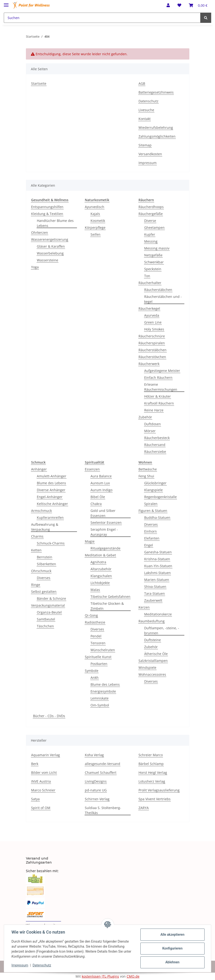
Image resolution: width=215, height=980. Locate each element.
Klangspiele (153, 490)
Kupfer (150, 234)
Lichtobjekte (100, 583)
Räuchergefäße (151, 214)
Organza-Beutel (49, 612)
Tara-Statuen (155, 593)
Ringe (36, 585)
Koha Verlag (94, 755)
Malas (95, 590)
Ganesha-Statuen (158, 552)
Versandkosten (150, 154)
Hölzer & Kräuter (158, 396)
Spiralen (151, 504)
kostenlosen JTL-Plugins (100, 976)
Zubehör (145, 417)
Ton (147, 276)
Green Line (153, 322)
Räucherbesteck (157, 438)
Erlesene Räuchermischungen (161, 387)
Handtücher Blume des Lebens (55, 223)
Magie (90, 541)
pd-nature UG (96, 790)
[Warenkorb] (198, 5)
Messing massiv (157, 248)
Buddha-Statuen (157, 517)
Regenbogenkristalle (160, 497)
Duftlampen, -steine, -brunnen (162, 630)
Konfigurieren (172, 948)
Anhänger (39, 469)
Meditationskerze (158, 614)
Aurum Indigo (101, 490)
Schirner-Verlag (97, 799)
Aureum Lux (100, 483)
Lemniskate (100, 698)
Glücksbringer (155, 483)
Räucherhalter (150, 283)
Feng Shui (146, 476)
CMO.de (133, 976)
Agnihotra (98, 562)
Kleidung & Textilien (47, 214)
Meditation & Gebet (100, 555)
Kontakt (145, 119)
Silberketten (46, 564)
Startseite (39, 83)
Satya (35, 799)
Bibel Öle (98, 497)
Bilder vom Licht (44, 772)
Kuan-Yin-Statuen (158, 566)
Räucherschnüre (152, 336)
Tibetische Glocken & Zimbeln (107, 606)
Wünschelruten (103, 650)
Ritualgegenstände (105, 548)
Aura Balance (101, 476)
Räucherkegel (149, 308)
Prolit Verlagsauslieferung (159, 790)
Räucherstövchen (152, 357)
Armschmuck (41, 511)
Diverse (150, 221)
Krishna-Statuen (157, 559)
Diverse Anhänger (51, 490)
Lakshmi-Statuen (158, 573)
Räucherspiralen (152, 343)
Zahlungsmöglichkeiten (157, 136)
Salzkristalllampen (153, 661)
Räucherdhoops (151, 207)
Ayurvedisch (95, 207)
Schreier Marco (151, 755)
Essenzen (92, 469)
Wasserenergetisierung (50, 239)
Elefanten (152, 538)
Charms (37, 536)
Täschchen (45, 626)
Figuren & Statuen (153, 511)
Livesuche (146, 110)
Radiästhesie (95, 622)
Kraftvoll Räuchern (159, 403)
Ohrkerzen (40, 232)
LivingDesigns (96, 781)
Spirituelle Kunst (98, 657)
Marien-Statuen (157, 580)
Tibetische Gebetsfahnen (110, 597)
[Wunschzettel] (179, 5)
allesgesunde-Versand (103, 764)
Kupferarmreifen (50, 517)
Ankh (95, 677)
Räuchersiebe (155, 452)
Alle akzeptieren (172, 935)
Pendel (96, 636)
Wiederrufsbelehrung (156, 127)
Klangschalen (101, 576)
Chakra (96, 504)
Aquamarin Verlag (45, 755)
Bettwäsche (148, 469)
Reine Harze (154, 410)
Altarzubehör (101, 569)
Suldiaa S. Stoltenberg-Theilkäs (103, 810)
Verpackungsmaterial (48, 605)
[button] (168, 5)
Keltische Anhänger (52, 504)
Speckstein (153, 269)
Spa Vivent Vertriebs (155, 799)
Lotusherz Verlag (152, 781)
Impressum (148, 163)
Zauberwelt (153, 600)
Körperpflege (95, 227)
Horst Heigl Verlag (153, 772)
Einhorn (150, 531)
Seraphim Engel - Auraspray (104, 532)
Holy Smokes (154, 329)
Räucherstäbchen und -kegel (163, 299)
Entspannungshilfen (47, 207)
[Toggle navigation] (6, 3)
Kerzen (144, 607)
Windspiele (147, 667)
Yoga (35, 267)
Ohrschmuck (41, 571)
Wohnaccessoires (152, 674)
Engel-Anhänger (50, 497)
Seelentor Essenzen (106, 522)
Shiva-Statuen (155, 587)
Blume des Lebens (51, 483)
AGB (142, 83)
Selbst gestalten (44, 592)
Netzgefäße (153, 255)
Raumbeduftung (152, 621)
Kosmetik (98, 221)
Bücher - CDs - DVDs (49, 716)
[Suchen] (102, 18)
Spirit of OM (41, 808)
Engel (149, 545)
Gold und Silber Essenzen (103, 513)
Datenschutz (148, 101)
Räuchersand (155, 445)
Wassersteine (48, 260)
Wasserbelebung (50, 253)
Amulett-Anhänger (52, 476)
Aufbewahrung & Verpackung (45, 527)
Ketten (36, 550)
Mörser (150, 431)
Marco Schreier (43, 790)
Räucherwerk (149, 364)
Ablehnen (172, 962)
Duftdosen (153, 424)
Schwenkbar (154, 262)
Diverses (44, 578)
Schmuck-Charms (51, 543)
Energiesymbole (103, 691)
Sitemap (145, 145)
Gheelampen (154, 227)
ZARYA (144, 808)
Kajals (95, 214)
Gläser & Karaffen (51, 246)
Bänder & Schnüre (51, 598)
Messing (151, 241)
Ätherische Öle (156, 654)
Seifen (96, 234)
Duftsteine (153, 640)
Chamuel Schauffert (101, 772)
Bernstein (45, 557)
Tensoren (98, 643)
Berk (35, 764)
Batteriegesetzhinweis (156, 92)
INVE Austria (41, 781)
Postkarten (99, 664)
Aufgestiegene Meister (162, 371)
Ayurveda (152, 315)
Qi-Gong (91, 615)
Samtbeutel (46, 619)
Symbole (92, 671)
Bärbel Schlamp (151, 764)
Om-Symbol (100, 705)
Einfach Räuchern (158, 377)
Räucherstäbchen (158, 290)
